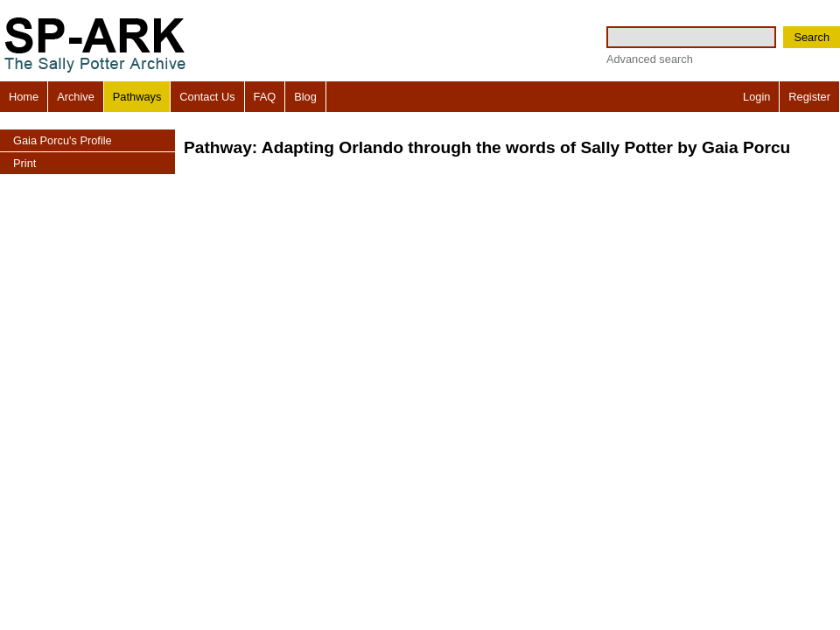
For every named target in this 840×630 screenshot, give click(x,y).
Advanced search (650, 59)
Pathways (137, 97)
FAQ (265, 97)
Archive (76, 97)
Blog (305, 97)
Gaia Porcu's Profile (63, 140)
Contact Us (207, 97)
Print (24, 163)
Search (812, 37)
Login (756, 97)
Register (809, 97)
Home (24, 97)
